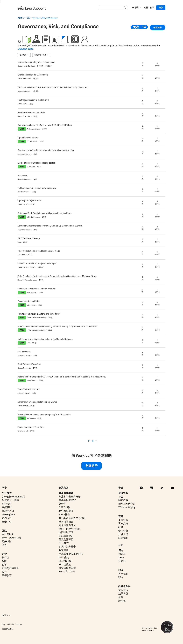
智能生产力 (8, 511)
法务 (4, 545)
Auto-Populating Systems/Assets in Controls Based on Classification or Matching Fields (57, 276)
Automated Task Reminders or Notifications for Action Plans (45, 213)
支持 (121, 516)
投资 (4, 565)
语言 (138, 8)
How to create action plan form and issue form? (39, 314)
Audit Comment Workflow (29, 364)
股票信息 (123, 593)
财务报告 (123, 590)
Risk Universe (24, 352)
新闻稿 (122, 601)
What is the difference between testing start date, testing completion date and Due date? (57, 326)
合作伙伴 (7, 518)
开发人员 (123, 534)
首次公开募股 (66, 539)
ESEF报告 (64, 514)
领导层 (122, 554)
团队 (4, 531)
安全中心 (7, 522)
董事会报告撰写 (67, 500)
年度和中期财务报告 (70, 497)
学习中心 (123, 531)
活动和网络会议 (127, 504)
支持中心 (21, 18)
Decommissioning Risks (29, 301)
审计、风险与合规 (12, 538)
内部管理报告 (66, 536)
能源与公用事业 (10, 568)
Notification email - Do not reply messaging (37, 188)
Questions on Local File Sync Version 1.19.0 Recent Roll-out (45, 125)
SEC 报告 (64, 557)
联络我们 (123, 538)
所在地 (122, 561)
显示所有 (24, 55)
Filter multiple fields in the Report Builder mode (39, 251)
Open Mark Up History (28, 138)
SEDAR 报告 (66, 561)
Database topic (25, 49)
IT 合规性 (64, 543)
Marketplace (8, 514)
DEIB (121, 558)
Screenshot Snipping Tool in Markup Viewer (37, 402)
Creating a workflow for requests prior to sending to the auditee (46, 150)
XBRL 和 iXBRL (67, 572)
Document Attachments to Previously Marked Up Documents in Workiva (50, 226)
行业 (4, 554)
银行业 (6, 558)
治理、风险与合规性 (70, 529)
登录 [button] (161, 8)
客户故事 (123, 500)
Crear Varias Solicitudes (29, 389)
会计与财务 (8, 534)
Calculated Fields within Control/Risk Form (37, 289)
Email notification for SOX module (33, 75)
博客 (121, 497)
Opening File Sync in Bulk (29, 201)
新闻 (121, 597)
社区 (28, 18)
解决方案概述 (66, 493)
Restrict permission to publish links (33, 100)
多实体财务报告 (67, 547)
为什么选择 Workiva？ (14, 497)
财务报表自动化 (67, 525)
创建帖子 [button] (158, 28)
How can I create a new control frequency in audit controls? (44, 415)
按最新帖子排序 (41, 55)
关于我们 (123, 574)
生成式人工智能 (10, 500)
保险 (4, 561)
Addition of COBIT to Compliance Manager (37, 264)
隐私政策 (10, 625)
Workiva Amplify (127, 507)
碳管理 (62, 504)
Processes (22, 175)
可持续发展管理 (67, 568)
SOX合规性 (65, 565)
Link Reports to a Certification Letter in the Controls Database (45, 339)
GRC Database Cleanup (29, 238)
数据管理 (7, 507)
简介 (121, 550)
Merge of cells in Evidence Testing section (37, 163)
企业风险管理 (66, 511)
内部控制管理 (66, 532)
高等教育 (7, 575)
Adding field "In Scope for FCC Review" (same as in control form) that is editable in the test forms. (62, 377)
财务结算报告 (66, 522)
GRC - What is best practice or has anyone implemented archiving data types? (53, 87)
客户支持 (123, 523)
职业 (121, 570)
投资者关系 (124, 586)
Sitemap (19, 625)
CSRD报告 (65, 507)
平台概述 (7, 493)
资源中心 (123, 493)
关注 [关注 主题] (136, 27)
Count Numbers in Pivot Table (31, 427)
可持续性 (7, 541)
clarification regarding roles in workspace (36, 62)
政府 (4, 572)
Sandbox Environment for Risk (31, 113)
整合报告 (7, 504)
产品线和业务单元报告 (71, 554)
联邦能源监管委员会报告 (72, 518)
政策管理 (64, 550)
